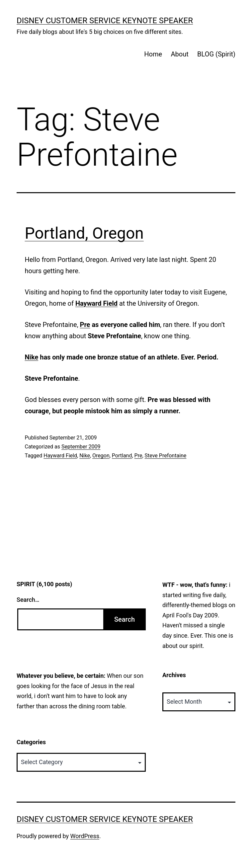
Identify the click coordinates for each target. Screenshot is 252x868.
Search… (28, 600)
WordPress (85, 836)
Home (153, 54)
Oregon (101, 456)
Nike (32, 357)
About (179, 54)
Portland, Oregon (84, 233)
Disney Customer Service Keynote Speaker (105, 21)
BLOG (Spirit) (216, 54)
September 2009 (81, 447)
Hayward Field (60, 456)
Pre (85, 325)
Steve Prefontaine (166, 456)
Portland (122, 456)
